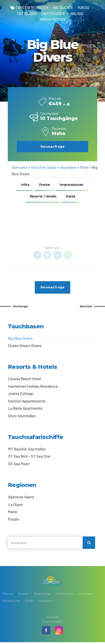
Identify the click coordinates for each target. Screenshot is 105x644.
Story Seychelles (22, 417)
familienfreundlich (32, 8)
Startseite (19, 168)
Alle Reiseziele (64, 595)
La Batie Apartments (25, 410)
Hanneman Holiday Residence (33, 387)
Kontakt (23, 595)
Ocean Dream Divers (25, 347)
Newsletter (86, 595)
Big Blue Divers (20, 339)
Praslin (14, 520)
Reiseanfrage (42, 595)
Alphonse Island (21, 498)
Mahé (84, 168)
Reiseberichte (11, 602)
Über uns (8, 595)
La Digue (15, 506)
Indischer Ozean (44, 168)
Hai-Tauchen (63, 8)
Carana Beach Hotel (24, 380)
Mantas (84, 8)
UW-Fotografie (53, 14)
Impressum (45, 602)
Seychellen (68, 168)
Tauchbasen (27, 14)
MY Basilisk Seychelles (27, 450)
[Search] (89, 544)
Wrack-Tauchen (53, 19)
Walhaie (77, 14)
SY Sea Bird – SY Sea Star (29, 458)
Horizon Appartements (27, 402)
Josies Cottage (21, 395)
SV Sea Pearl (19, 465)
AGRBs (29, 602)
